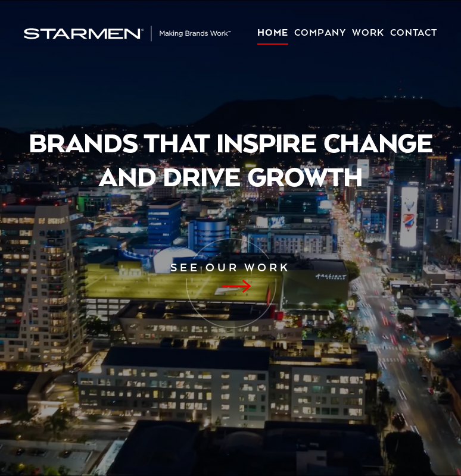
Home (273, 33)
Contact (414, 33)
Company (320, 33)
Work (368, 33)
